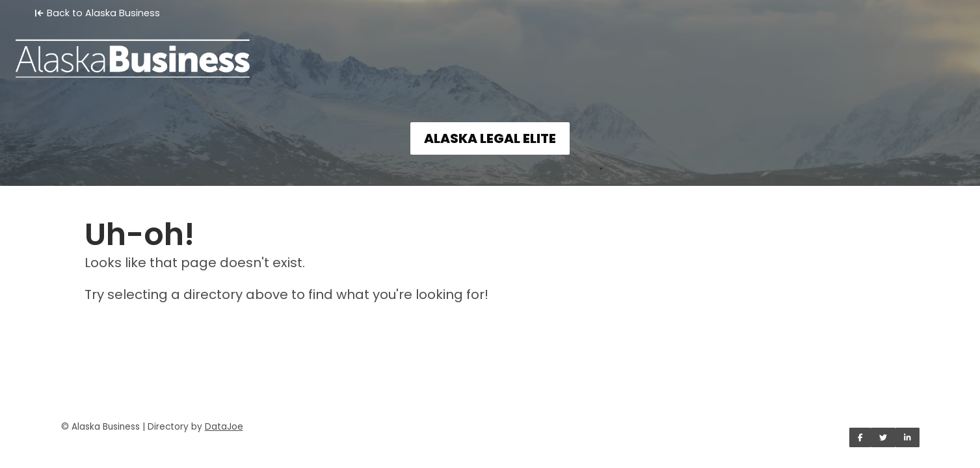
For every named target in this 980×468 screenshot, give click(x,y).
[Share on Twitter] (883, 437)
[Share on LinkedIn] (907, 437)
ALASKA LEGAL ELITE (490, 138)
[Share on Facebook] (860, 437)
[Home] (490, 49)
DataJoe (224, 427)
